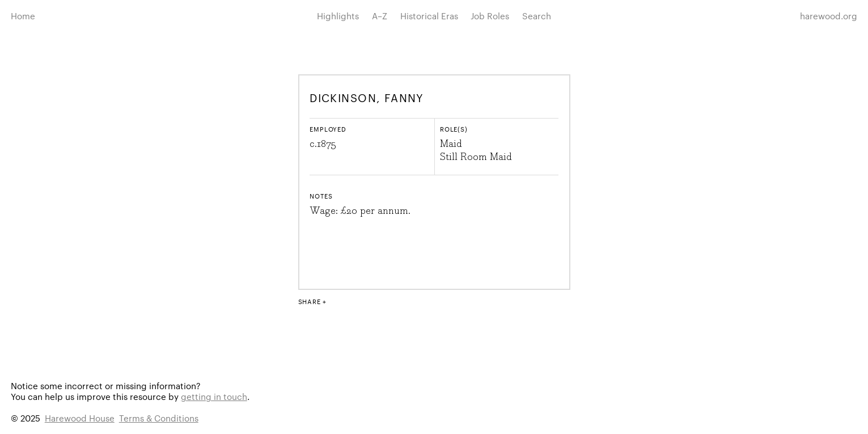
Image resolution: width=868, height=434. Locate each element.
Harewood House (80, 418)
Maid (451, 144)
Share (310, 301)
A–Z (380, 16)
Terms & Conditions (159, 418)
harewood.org (829, 16)
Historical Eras (429, 16)
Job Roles (490, 16)
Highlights (338, 16)
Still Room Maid (476, 157)
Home (23, 16)
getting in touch (214, 396)
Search (537, 16)
